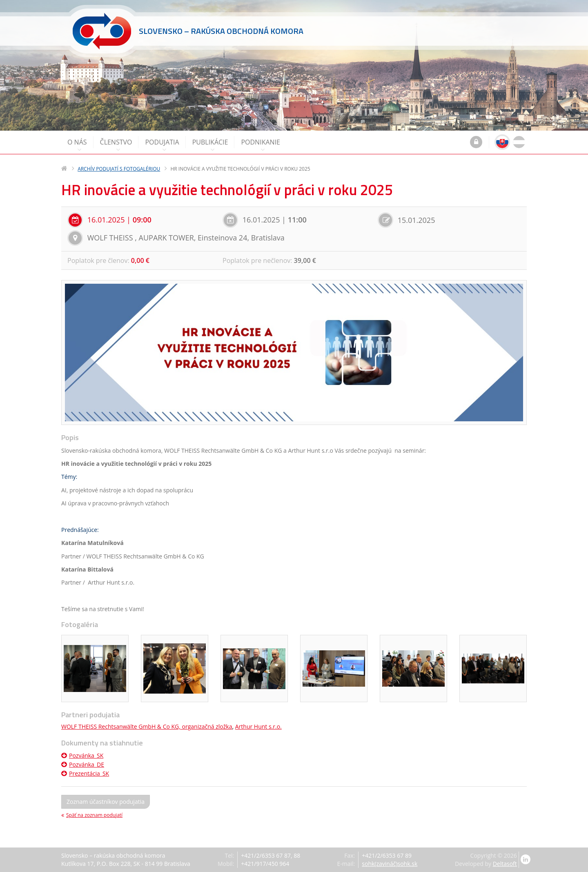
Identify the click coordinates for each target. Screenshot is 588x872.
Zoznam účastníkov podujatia (106, 802)
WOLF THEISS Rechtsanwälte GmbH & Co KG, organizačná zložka (147, 726)
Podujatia (162, 145)
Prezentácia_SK (85, 773)
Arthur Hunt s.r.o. (258, 726)
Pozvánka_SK (82, 755)
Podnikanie (261, 145)
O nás (77, 145)
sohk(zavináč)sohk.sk (390, 864)
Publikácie (210, 145)
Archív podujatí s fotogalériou (119, 169)
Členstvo (116, 145)
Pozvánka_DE (83, 764)
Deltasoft (505, 864)
